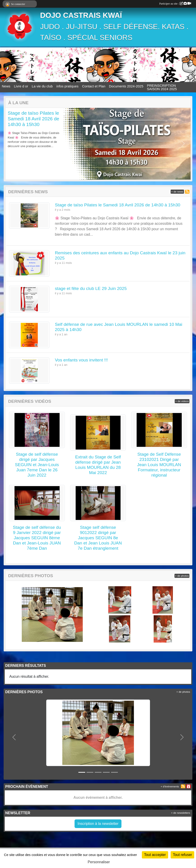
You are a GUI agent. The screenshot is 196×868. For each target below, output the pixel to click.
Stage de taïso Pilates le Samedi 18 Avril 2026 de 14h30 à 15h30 (33, 119)
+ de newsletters (181, 813)
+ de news (177, 192)
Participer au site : (175, 4)
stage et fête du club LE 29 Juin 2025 (91, 288)
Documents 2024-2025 (126, 86)
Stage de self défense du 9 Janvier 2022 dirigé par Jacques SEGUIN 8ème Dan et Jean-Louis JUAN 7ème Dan (37, 538)
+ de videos (182, 401)
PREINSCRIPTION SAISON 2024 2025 (162, 87)
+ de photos (182, 576)
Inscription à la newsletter (98, 824)
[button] (13, 144)
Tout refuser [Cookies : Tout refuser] (182, 855)
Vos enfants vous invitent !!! (81, 360)
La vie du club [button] (42, 86)
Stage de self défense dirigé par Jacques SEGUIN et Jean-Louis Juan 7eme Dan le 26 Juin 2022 (37, 465)
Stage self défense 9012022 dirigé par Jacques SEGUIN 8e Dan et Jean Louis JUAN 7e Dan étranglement (98, 538)
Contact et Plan (94, 86)
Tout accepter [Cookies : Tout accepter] (155, 855)
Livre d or (21, 86)
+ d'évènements (170, 786)
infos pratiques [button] (68, 86)
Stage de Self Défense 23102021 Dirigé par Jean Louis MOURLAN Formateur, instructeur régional (159, 465)
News (6, 86)
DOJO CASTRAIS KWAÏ (81, 15)
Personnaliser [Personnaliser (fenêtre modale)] (99, 862)
